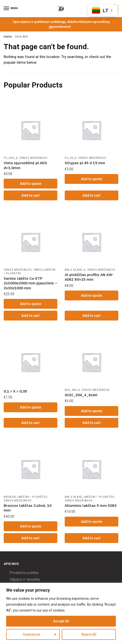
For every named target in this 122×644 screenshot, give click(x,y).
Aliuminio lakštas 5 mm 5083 (91, 505)
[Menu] (11, 9)
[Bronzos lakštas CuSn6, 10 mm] (30, 469)
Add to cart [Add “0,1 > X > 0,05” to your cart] (30, 423)
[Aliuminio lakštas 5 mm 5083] (91, 469)
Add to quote (30, 184)
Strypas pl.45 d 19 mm (85, 163)
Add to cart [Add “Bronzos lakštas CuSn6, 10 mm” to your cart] (30, 538)
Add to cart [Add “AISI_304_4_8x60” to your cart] (91, 423)
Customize (31, 634)
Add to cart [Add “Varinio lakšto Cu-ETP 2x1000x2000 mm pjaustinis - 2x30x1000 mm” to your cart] (30, 316)
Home (8, 37)
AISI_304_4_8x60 (81, 395)
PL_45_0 (70, 158)
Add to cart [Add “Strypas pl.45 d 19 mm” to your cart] (91, 195)
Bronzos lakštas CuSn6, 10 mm (28, 508)
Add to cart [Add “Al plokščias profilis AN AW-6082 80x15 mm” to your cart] (91, 316)
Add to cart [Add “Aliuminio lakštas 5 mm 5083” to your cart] (91, 538)
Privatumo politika (24, 573)
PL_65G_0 (11, 158)
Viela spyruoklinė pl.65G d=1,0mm (25, 165)
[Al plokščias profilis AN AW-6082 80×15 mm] (91, 242)
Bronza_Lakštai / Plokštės (26, 497)
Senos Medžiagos (33, 158)
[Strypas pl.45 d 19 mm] (91, 130)
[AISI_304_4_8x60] (91, 362)
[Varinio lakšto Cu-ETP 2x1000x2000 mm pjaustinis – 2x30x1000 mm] (30, 242)
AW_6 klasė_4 (75, 270)
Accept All (61, 621)
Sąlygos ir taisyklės (25, 579)
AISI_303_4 (72, 390)
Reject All (89, 634)
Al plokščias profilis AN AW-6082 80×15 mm (89, 277)
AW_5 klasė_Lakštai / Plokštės (89, 497)
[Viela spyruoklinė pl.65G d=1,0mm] (30, 130)
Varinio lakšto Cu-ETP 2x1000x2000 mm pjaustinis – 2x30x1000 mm (30, 283)
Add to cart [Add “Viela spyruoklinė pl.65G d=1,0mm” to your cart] (30, 195)
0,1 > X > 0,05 (15, 391)
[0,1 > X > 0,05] (30, 362)
